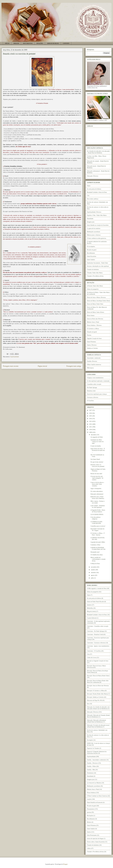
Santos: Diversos (92, 345)
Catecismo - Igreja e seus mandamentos (98, 646)
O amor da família (96, 446)
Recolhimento (91, 253)
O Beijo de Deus (95, 564)
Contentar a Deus (95, 545)
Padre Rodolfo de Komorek (95, 802)
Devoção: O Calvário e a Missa (96, 691)
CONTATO (66, 43)
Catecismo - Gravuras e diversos (96, 643)
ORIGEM (16, 43)
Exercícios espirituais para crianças (97, 394)
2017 (91, 410)
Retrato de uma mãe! (96, 474)
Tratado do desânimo (93, 269)
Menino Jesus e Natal (93, 322)
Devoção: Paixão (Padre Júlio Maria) (97, 694)
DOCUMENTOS (28, 43)
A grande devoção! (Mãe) (98, 542)
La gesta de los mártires (94, 228)
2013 (91, 421)
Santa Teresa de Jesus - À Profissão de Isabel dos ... (98, 450)
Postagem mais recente (11, 366)
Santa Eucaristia (92, 256)
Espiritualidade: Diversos (94, 212)
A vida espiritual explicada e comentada (98, 381)
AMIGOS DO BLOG (53, 43)
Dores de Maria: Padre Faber (95, 304)
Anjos (89, 186)
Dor (88, 704)
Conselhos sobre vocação (94, 384)
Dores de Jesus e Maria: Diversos (96, 297)
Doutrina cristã (91, 391)
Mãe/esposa (90, 368)
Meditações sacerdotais (94, 232)
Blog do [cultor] (92, 611)
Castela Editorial (92, 618)
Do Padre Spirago (92, 387)
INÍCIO (7, 43)
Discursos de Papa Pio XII (94, 700)
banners (89, 605)
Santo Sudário (91, 260)
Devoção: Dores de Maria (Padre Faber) (98, 676)
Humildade (90, 219)
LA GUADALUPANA (97, 514)
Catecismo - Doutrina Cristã (95, 634)
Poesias (89, 335)
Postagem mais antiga (74, 366)
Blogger (65, 864)
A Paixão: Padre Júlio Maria (95, 286)
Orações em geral (92, 332)
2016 (91, 413)
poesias (89, 812)
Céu (88, 196)
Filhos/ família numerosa (94, 365)
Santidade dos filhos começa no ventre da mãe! (97, 442)
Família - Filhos (92, 766)
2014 (91, 419)
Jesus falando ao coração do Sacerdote (98, 225)
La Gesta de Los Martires (94, 783)
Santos (89, 832)
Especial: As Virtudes (93, 748)
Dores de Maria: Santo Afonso (96, 312)
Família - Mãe (91, 770)
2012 (91, 424)
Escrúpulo (90, 740)
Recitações (90, 816)
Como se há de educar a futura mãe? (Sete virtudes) (97, 484)
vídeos (89, 848)
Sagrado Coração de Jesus (94, 338)
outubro (93, 570)
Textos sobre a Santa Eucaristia (96, 842)
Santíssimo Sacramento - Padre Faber (98, 263)
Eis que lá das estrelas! (97, 462)
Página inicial (42, 366)
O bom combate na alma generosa (97, 238)
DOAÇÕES (40, 43)
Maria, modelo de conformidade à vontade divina (98, 559)
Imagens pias (91, 222)
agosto (93, 575)
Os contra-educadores (97, 491)
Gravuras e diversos (93, 397)
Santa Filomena (91, 342)
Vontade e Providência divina (95, 276)
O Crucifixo (90, 401)
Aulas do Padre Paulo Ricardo (95, 602)
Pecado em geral (92, 250)
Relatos (89, 822)
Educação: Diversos (93, 176)
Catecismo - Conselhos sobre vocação (98, 626)
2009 (91, 432)
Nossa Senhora (91, 793)
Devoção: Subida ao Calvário (95, 697)
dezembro (94, 435)
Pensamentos (91, 809)
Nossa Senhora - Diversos (94, 325)
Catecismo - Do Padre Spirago (96, 631)
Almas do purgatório (93, 289)
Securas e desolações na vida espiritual (98, 266)
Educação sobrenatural (97, 494)
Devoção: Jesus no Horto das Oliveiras (98, 686)
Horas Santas (91, 315)
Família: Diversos (92, 361)
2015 (91, 416)
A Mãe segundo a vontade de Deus (97, 588)
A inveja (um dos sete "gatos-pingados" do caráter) (97, 478)
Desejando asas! (95, 552)
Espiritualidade (15, 357)
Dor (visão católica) (93, 199)
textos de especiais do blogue (95, 838)
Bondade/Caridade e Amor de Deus (97, 192)
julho (93, 578)
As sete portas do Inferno (94, 189)
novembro (94, 567)
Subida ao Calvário (92, 348)
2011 (91, 427)
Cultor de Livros (92, 657)
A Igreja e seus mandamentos (95, 378)
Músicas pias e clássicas (94, 235)
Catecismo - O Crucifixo (94, 651)
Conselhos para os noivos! (98, 526)
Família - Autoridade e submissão (96, 760)
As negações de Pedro (97, 437)
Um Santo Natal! (95, 459)
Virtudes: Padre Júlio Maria (95, 273)
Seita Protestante (92, 835)
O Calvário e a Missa (93, 329)
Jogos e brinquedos (96, 488)
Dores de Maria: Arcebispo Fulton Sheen (98, 301)
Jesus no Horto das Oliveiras (95, 319)
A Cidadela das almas (97, 555)
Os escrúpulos (91, 246)
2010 (91, 430)
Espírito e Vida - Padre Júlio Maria (97, 215)
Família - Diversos (92, 763)
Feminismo (90, 773)
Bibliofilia (90, 608)
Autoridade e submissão (94, 358)
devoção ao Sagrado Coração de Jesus (98, 661)
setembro (94, 573)
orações (89, 799)
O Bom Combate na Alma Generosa (97, 796)
